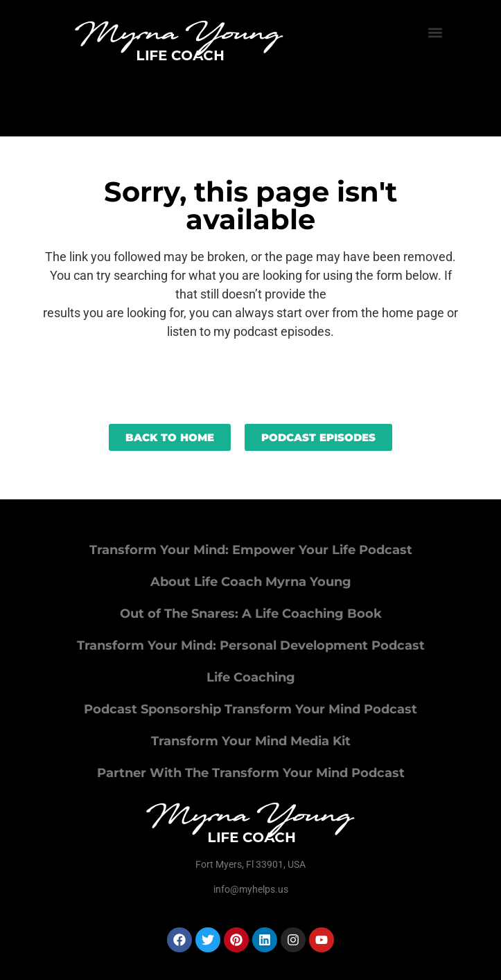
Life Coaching (251, 677)
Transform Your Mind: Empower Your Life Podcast (251, 550)
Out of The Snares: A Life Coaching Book (251, 614)
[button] (436, 32)
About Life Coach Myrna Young (251, 582)
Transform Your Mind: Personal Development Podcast (251, 645)
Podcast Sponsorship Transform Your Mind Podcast (250, 709)
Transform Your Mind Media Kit (251, 741)
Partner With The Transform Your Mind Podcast (251, 773)
